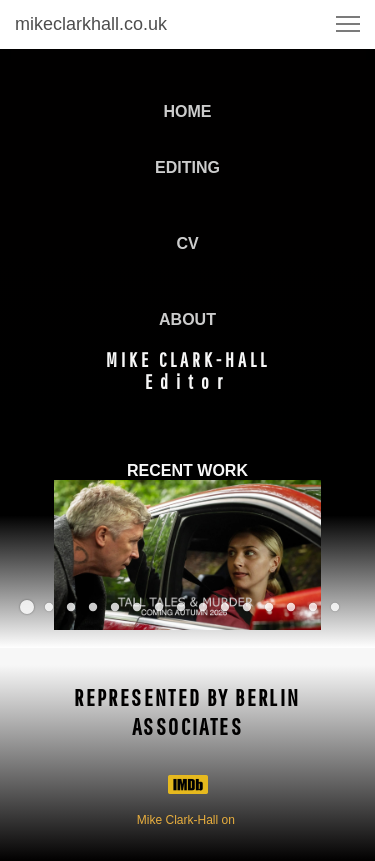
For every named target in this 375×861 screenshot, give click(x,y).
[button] (348, 24)
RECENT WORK (187, 470)
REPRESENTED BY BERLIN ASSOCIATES (187, 712)
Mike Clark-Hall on (187, 820)
